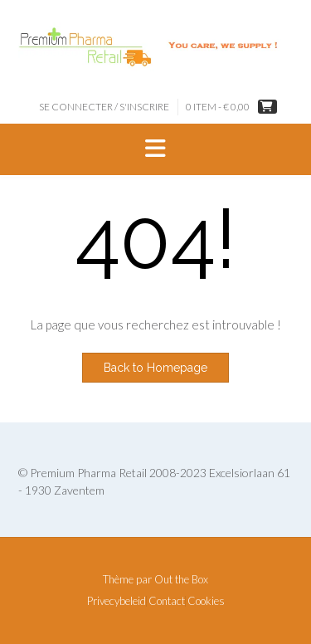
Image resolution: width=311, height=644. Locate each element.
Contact (167, 601)
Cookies (206, 601)
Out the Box (181, 579)
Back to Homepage (155, 368)
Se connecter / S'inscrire (104, 107)
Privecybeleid (117, 601)
